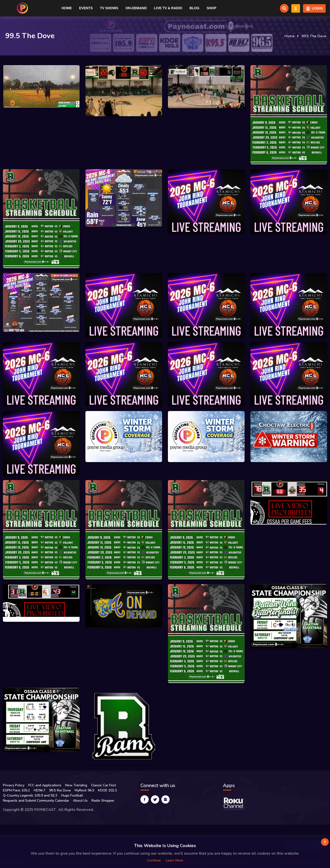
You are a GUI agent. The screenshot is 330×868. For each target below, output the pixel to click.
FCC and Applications (45, 785)
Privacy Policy (14, 785)
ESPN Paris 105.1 (16, 790)
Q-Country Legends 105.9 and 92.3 (30, 795)
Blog (194, 8)
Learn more (174, 860)
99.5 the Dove (60, 790)
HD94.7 (40, 790)
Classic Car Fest (103, 785)
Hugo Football (72, 795)
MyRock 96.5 (84, 790)
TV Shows (109, 8)
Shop (211, 8)
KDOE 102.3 (107, 790)
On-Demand (136, 8)
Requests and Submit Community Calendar (36, 801)
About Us (80, 801)
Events (86, 8)
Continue (154, 860)
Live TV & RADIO (168, 8)
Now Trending (76, 785)
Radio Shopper (103, 801)
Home (67, 8)
